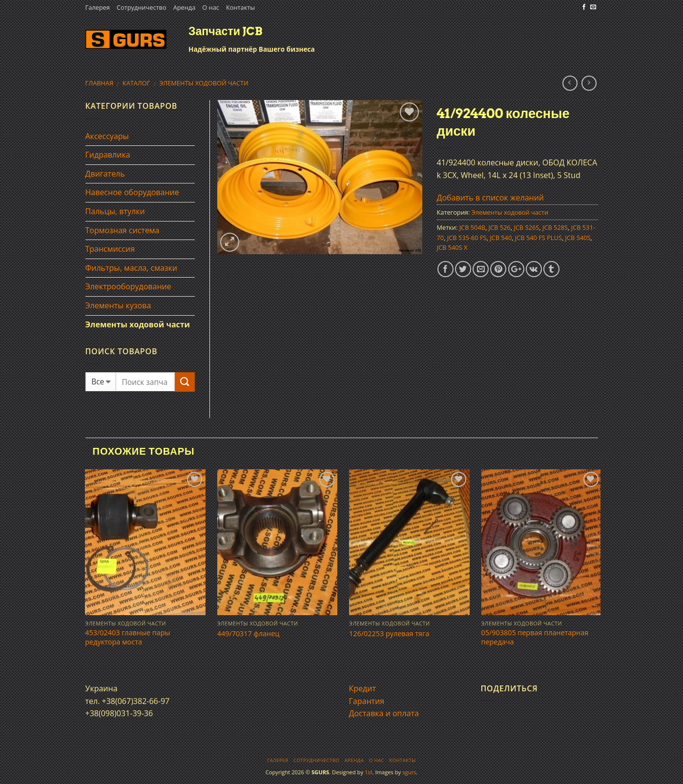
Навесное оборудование (132, 192)
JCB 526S (526, 227)
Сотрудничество (142, 7)
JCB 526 (500, 227)
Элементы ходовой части (204, 83)
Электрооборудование (128, 286)
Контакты (240, 7)
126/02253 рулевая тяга (389, 634)
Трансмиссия (110, 249)
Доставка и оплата (384, 713)
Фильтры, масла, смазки (132, 268)
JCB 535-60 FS (467, 238)
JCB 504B (472, 227)
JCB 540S (578, 238)
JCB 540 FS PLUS (538, 238)
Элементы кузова (118, 305)
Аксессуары (107, 136)
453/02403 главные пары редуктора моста (127, 637)
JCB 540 (501, 238)
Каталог (136, 83)
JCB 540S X (452, 247)
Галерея (98, 7)
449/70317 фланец (248, 634)
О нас (211, 7)
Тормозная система (123, 230)
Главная (100, 83)
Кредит (362, 688)
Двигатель (105, 174)
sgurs (409, 772)
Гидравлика (108, 155)
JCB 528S (555, 227)
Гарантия (367, 701)
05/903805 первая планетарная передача (535, 637)
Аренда (185, 7)
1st (369, 772)
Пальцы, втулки (115, 211)
